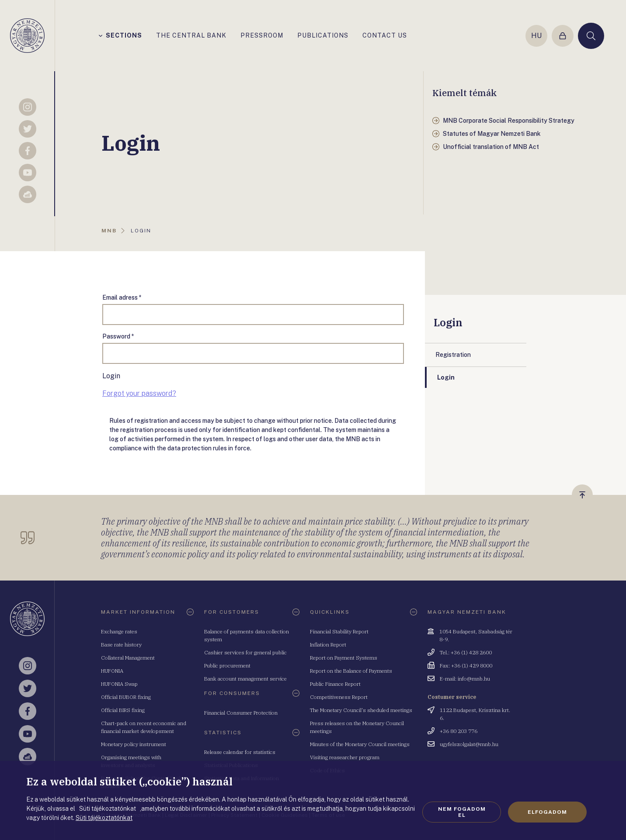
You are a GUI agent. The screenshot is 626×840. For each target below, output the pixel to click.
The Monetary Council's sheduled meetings (361, 710)
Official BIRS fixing (123, 710)
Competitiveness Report (339, 697)
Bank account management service (245, 679)
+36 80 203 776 (459, 731)
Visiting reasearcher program (345, 757)
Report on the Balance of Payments (351, 671)
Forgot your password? (139, 393)
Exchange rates (119, 631)
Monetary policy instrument (134, 744)
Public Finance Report (335, 684)
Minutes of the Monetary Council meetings (360, 744)
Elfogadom (547, 812)
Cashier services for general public (245, 652)
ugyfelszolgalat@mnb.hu (469, 744)
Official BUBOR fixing (126, 697)
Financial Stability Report (339, 631)
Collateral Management (128, 658)
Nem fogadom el (462, 812)
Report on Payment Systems (344, 658)
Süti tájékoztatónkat (104, 818)
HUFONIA (112, 671)
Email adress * (122, 297)
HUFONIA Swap (119, 684)
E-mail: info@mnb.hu (465, 679)
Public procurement (227, 665)
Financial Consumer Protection (241, 713)
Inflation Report (328, 645)
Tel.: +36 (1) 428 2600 (466, 652)
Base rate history (121, 645)
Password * (118, 336)
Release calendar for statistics (240, 752)
